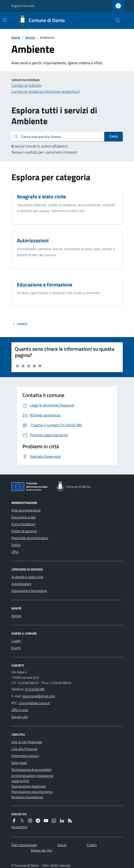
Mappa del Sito (42, 850)
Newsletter (20, 827)
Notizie (16, 616)
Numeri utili (20, 717)
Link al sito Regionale (27, 742)
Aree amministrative (26, 510)
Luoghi (16, 641)
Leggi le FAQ (20, 781)
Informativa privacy (25, 756)
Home (16, 37)
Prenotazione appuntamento (32, 792)
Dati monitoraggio (24, 845)
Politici (16, 545)
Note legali (19, 763)
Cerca (114, 136)
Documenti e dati (24, 517)
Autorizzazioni (21, 584)
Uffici (15, 552)
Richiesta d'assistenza (27, 797)
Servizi (30, 37)
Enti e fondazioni (23, 524)
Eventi (16, 648)
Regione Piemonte (23, 6)
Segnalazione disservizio (29, 786)
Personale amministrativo (30, 538)
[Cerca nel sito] (116, 20)
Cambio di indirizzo (26, 85)
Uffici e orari (20, 710)
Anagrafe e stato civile (28, 577)
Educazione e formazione (29, 591)
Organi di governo (24, 531)
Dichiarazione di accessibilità (32, 770)
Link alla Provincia (24, 749)
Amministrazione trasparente (32, 776)
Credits (92, 845)
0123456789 (35, 689)
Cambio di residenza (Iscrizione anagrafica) (46, 91)
